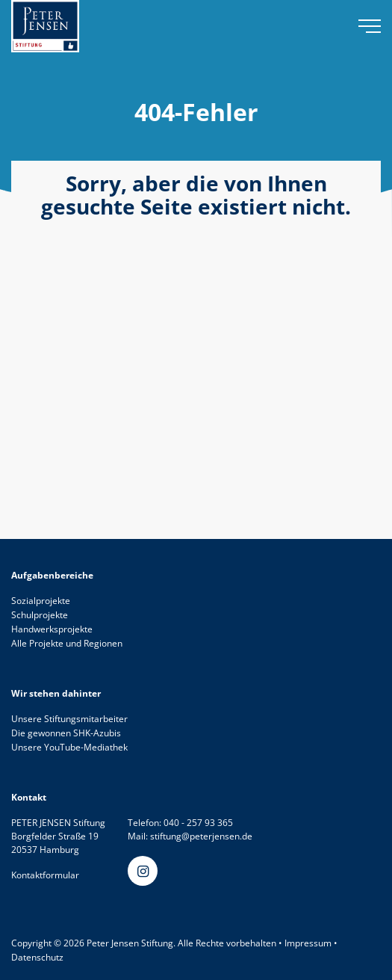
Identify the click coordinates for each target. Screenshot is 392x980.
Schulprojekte (40, 615)
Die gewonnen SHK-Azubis (66, 733)
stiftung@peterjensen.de (201, 836)
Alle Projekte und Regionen (67, 643)
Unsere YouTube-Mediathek (69, 747)
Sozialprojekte (41, 601)
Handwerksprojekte (52, 629)
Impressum (308, 943)
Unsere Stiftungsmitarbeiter (69, 719)
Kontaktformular (45, 875)
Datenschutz (37, 957)
